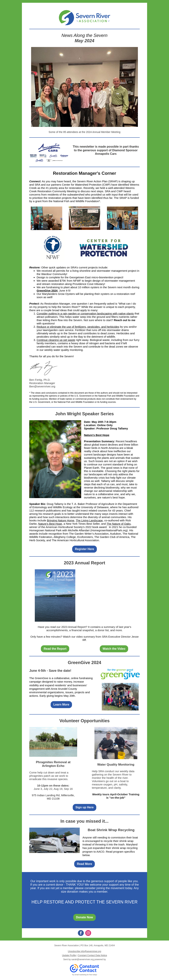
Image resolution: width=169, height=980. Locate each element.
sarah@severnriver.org (83, 959)
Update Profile (69, 955)
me (133, 320)
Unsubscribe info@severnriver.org (85, 951)
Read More (84, 864)
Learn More (61, 705)
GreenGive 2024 (47, 291)
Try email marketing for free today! (85, 975)
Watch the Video (114, 649)
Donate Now (84, 917)
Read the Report (55, 649)
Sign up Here (85, 807)
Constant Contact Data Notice (93, 955)
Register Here (84, 549)
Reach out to (123, 320)
